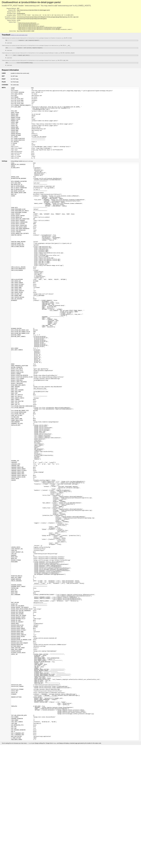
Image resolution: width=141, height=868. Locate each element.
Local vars (9, 45)
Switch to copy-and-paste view (19, 36)
